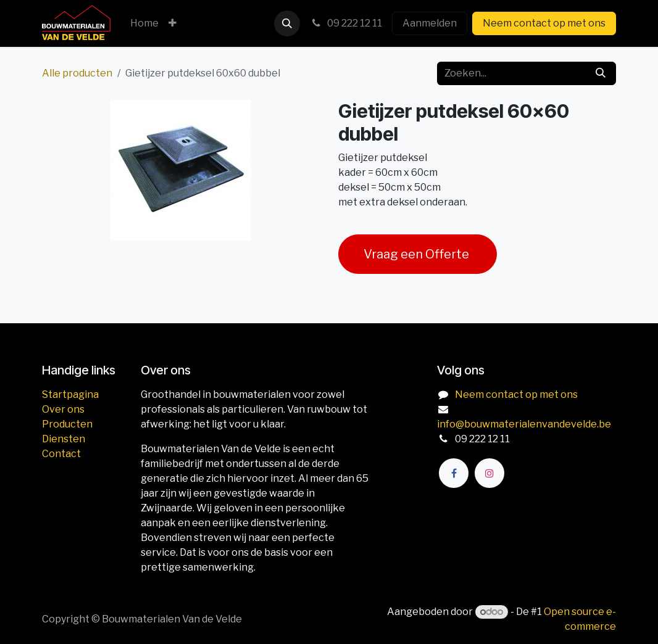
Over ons (63, 409)
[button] (287, 23)
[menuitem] (144, 23)
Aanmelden (430, 23)
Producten (67, 424)
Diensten (64, 439)
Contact (61, 454)
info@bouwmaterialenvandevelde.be (524, 424)
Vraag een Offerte (418, 254)
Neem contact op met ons (544, 23)
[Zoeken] (601, 73)
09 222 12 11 (346, 23)
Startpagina (70, 394)
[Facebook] (454, 473)
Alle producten (77, 73)
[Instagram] (489, 473)
